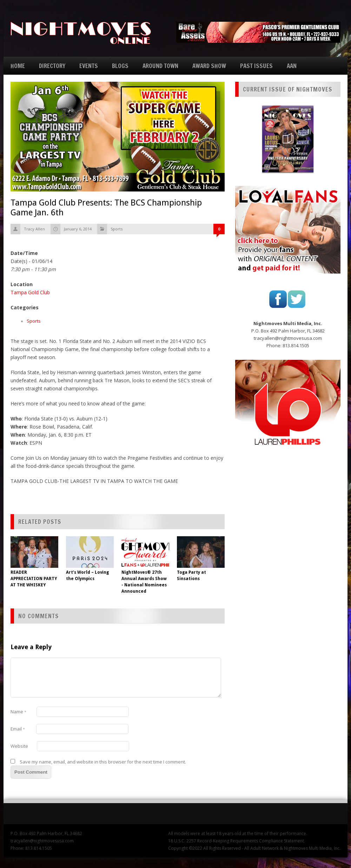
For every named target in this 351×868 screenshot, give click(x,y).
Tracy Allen (34, 229)
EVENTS (89, 66)
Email (18, 729)
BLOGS (120, 66)
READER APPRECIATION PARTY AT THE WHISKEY (34, 579)
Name (18, 712)
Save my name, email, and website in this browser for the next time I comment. (103, 762)
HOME (18, 66)
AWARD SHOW (209, 66)
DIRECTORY (52, 66)
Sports (117, 229)
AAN (292, 66)
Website (19, 746)
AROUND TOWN (160, 66)
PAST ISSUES (256, 66)
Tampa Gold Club (30, 292)
